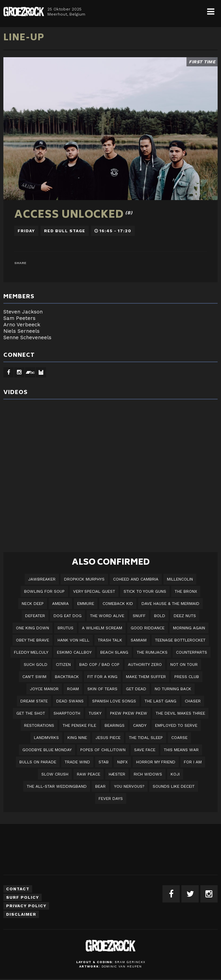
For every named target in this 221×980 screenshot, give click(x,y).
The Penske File (79, 725)
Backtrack (67, 677)
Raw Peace (89, 774)
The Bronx (186, 591)
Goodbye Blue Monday (47, 750)
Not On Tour (184, 665)
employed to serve (176, 725)
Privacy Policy (26, 906)
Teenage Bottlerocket (180, 640)
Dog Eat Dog (68, 616)
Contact (18, 889)
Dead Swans (70, 701)
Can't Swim (34, 677)
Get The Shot (31, 713)
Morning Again (189, 628)
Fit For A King (102, 677)
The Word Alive (107, 616)
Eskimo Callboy (74, 652)
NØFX (122, 762)
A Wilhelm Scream (102, 628)
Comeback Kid (118, 604)
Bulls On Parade (38, 762)
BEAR (100, 786)
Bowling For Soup (44, 591)
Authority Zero (145, 665)
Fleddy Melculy (31, 652)
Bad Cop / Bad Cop (99, 665)
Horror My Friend (156, 762)
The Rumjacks (152, 652)
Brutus (65, 628)
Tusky (95, 713)
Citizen (63, 665)
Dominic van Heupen (122, 966)
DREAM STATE (34, 701)
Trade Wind (77, 762)
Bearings (115, 725)
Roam (73, 689)
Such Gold (36, 665)
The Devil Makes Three (180, 713)
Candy (140, 725)
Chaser (193, 701)
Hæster (117, 774)
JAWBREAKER (42, 579)
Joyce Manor (44, 689)
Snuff (139, 616)
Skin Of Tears (102, 689)
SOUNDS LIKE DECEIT (174, 786)
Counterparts (192, 652)
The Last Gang (160, 701)
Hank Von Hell (73, 640)
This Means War (181, 750)
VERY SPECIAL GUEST (94, 591)
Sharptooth (67, 713)
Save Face (145, 750)
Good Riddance (148, 628)
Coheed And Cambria (136, 579)
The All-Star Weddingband (57, 786)
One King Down (32, 628)
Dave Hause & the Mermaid (170, 604)
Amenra (60, 604)
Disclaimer (21, 914)
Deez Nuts (185, 616)
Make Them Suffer (146, 677)
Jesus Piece (108, 738)
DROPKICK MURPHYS (84, 579)
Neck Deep (33, 604)
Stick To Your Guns (145, 591)
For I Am (193, 762)
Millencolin (180, 579)
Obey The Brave (32, 640)
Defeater (35, 616)
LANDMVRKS (46, 738)
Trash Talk (110, 640)
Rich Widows (148, 774)
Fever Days (111, 799)
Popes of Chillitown (103, 750)
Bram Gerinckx (130, 962)
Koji (175, 774)
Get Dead (136, 689)
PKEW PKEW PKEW (129, 713)
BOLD (160, 616)
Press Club (187, 677)
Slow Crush (55, 774)
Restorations (39, 725)
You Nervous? (129, 786)
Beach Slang (114, 652)
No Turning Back (173, 689)
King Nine (77, 738)
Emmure (86, 604)
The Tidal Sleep (146, 738)
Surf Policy (23, 897)
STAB (104, 762)
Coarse (179, 738)
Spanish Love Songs (114, 701)
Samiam (139, 640)
